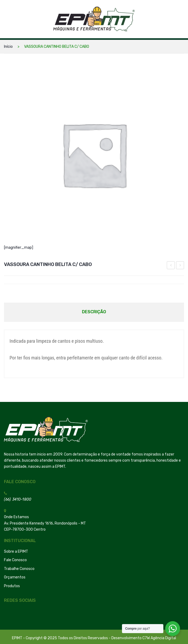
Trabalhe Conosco (19, 569)
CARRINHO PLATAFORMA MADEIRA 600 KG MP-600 (171, 266)
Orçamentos (15, 577)
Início (8, 47)
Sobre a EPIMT (16, 551)
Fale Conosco (15, 560)
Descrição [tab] (94, 312)
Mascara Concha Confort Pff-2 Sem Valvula (180, 266)
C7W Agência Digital (159, 638)
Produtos (12, 586)
